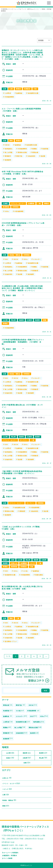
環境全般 (35, 152)
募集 (11, 141)
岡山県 (13, 320)
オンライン (24, 440)
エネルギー (37, 259)
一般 (39, 203)
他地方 (5, 560)
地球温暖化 (9, 149)
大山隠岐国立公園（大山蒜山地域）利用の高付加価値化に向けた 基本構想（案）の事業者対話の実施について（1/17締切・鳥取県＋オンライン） (22, 288)
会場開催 (31, 203)
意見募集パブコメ (11, 641)
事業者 (18, 89)
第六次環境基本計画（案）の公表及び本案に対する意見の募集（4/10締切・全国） (22, 588)
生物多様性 (31, 156)
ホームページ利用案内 (11, 853)
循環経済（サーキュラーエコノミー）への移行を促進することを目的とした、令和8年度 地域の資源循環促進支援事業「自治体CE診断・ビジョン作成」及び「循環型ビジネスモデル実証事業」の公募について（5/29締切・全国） (22, 55)
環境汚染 (19, 156)
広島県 (5, 203)
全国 (5, 89)
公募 (11, 89)
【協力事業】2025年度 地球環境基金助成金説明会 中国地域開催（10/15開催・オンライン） (22, 472)
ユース (33, 563)
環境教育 (8, 156)
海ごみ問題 (9, 152)
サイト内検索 (8, 858)
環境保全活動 (22, 152)
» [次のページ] (46, 656)
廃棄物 (34, 149)
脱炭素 (43, 156)
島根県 (21, 320)
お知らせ (14, 563)
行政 (35, 89)
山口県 (5, 320)
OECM (7, 145)
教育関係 (6, 207)
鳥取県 (37, 320)
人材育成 (8, 93)
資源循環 (8, 160)
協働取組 (19, 93)
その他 (25, 571)
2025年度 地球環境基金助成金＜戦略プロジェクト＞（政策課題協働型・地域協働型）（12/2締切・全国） (23, 342)
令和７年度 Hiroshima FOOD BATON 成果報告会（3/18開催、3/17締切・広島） (22, 173)
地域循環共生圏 (33, 93)
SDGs (7, 211)
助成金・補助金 (15, 255)
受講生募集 (39, 575)
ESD (6, 259)
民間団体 (27, 89)
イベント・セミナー (18, 203)
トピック (7, 789)
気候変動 (45, 149)
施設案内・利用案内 (10, 855)
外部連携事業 (9, 97)
